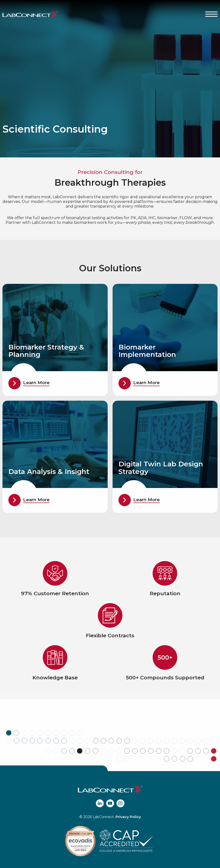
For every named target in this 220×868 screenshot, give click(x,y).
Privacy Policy (128, 817)
